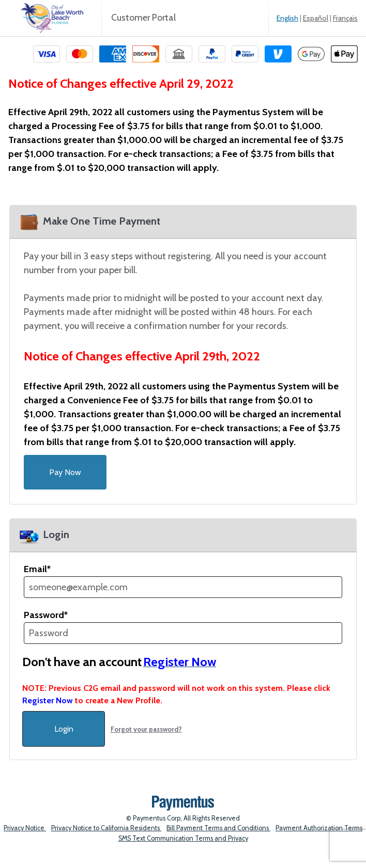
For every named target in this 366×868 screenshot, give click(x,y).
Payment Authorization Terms (319, 828)
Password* (46, 615)
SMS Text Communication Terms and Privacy (183, 838)
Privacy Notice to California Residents (106, 828)
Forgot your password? (146, 729)
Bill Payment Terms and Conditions (218, 828)
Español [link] (316, 18)
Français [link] (345, 18)
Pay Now (65, 472)
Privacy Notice (25, 828)
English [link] (287, 18)
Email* (37, 569)
